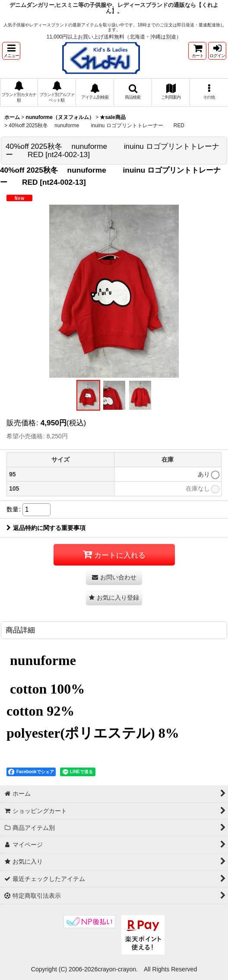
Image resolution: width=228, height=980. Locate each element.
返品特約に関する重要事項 (46, 528)
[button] (11, 51)
